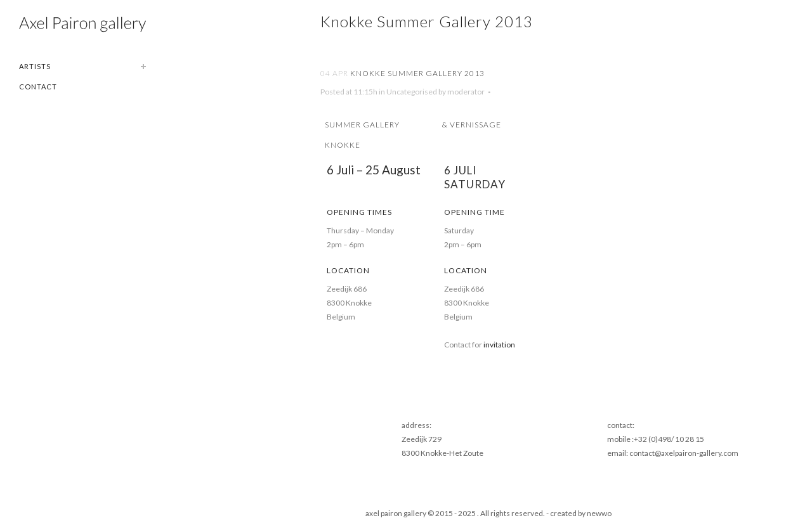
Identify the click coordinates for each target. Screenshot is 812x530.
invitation (499, 345)
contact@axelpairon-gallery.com (684, 453)
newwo (599, 513)
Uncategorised (412, 92)
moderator (466, 92)
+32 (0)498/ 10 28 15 (669, 439)
